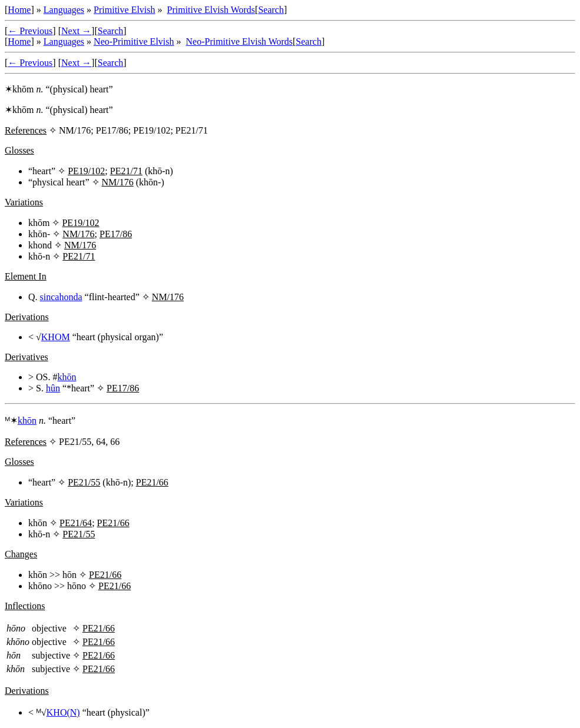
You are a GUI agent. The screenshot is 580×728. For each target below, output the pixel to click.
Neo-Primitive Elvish (134, 41)
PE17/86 (116, 234)
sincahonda (61, 297)
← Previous (30, 31)
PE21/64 (76, 523)
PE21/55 (84, 482)
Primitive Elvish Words (211, 10)
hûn (53, 388)
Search (271, 10)
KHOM (56, 337)
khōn (67, 377)
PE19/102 (86, 171)
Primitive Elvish (124, 10)
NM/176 (118, 182)
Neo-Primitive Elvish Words (240, 41)
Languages (64, 10)
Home (19, 10)
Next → (76, 31)
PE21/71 (126, 171)
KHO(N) (63, 712)
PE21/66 (152, 482)
